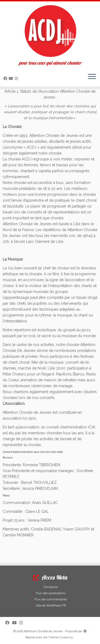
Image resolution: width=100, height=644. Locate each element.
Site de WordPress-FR (51, 606)
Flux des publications (51, 593)
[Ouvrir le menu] (92, 77)
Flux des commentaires (51, 599)
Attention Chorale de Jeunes (43, 631)
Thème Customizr (61, 637)
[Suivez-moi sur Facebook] (6, 78)
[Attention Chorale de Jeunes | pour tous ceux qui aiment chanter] (50, 31)
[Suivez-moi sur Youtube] (12, 78)
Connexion (51, 587)
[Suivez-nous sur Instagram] (17, 78)
